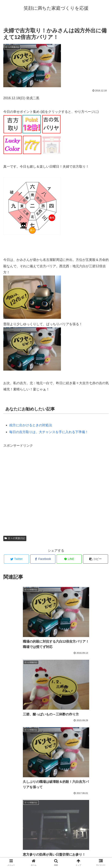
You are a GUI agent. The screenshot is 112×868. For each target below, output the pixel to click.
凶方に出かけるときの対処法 (31, 425)
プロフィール (56, 855)
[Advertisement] (56, 490)
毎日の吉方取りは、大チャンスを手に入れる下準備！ (49, 432)
